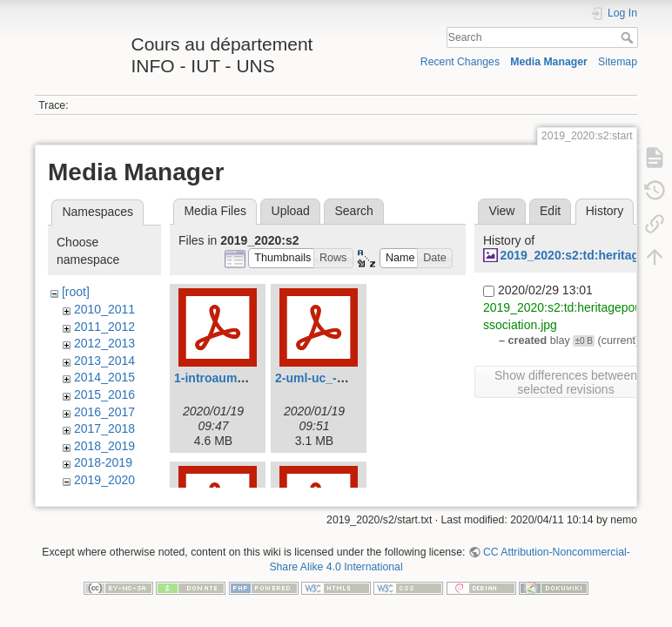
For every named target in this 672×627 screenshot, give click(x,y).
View (501, 211)
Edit (550, 211)
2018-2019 (103, 462)
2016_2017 (104, 412)
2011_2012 (104, 327)
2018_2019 (104, 446)
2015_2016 (104, 394)
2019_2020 (104, 480)
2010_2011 (104, 309)
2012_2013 (104, 343)
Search (629, 37)
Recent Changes (460, 62)
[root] (76, 292)
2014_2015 (104, 377)
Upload (291, 211)
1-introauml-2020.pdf (234, 378)
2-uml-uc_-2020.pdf (331, 378)
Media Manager (549, 62)
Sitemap (618, 62)
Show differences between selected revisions (566, 382)
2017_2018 (104, 428)
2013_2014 (104, 361)
